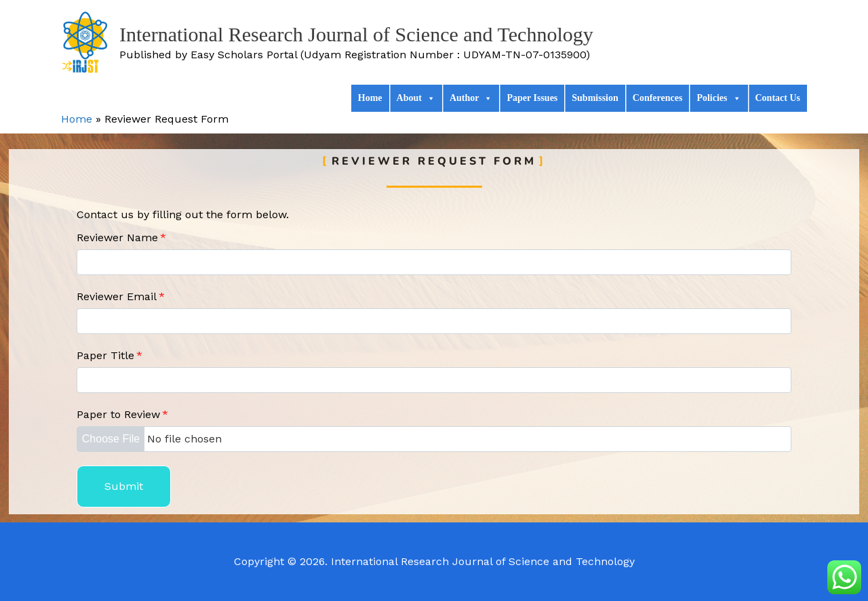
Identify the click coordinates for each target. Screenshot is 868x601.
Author (471, 98)
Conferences (658, 98)
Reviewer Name (121, 237)
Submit (124, 486)
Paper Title (110, 355)
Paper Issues (532, 98)
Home (370, 98)
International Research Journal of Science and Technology (356, 34)
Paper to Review (122, 414)
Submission (595, 98)
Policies (718, 98)
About (416, 98)
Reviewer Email (121, 296)
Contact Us (778, 98)
